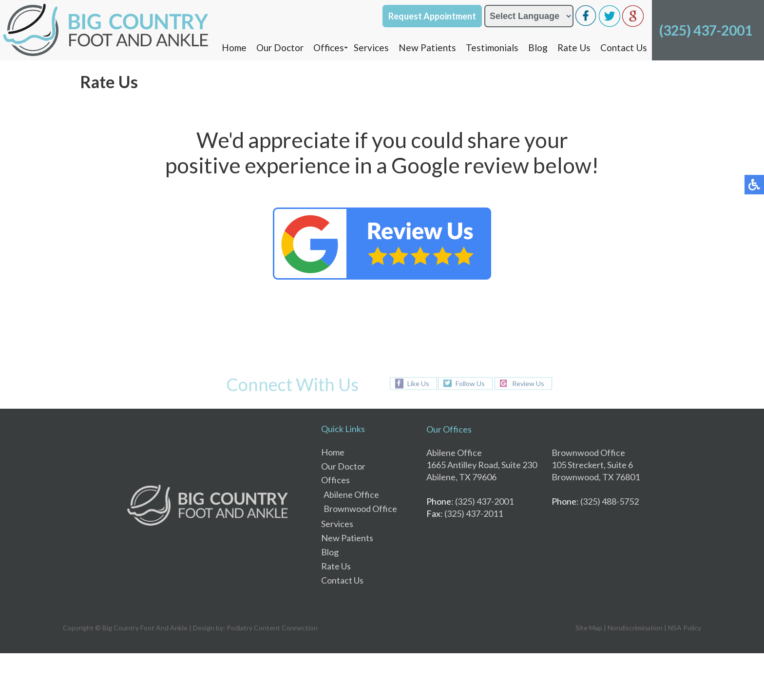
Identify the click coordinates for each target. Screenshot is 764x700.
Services (371, 47)
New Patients (427, 47)
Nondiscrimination (635, 628)
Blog (538, 47)
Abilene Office (351, 494)
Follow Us (470, 383)
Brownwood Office (360, 509)
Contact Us (624, 47)
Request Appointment (432, 16)
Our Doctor (280, 47)
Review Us (528, 383)
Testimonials (492, 47)
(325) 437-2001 (706, 30)
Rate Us (574, 47)
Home (234, 47)
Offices (329, 47)
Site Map (589, 628)
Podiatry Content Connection (272, 628)
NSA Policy (685, 628)
